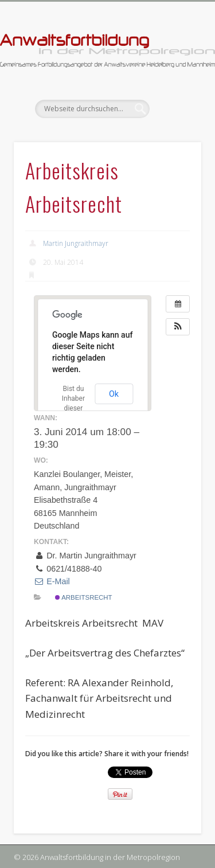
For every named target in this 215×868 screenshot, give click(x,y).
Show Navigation (174, 103)
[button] (178, 327)
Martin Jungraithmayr (76, 243)
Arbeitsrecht (84, 597)
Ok (114, 394)
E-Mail (52, 581)
